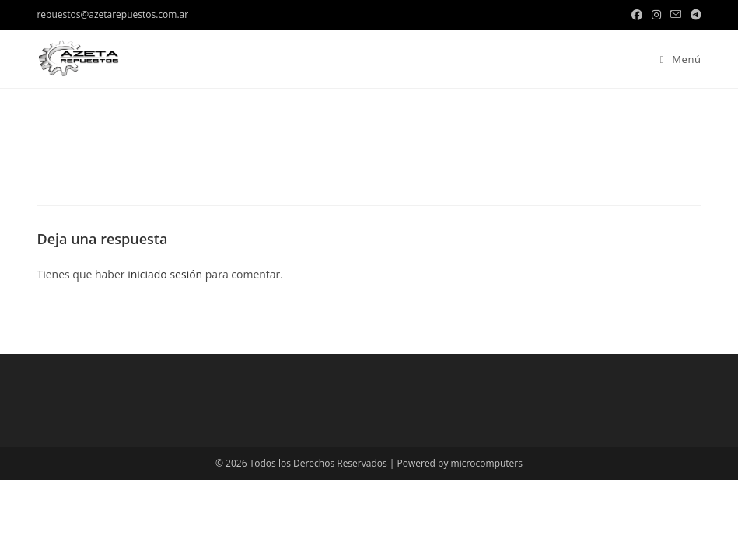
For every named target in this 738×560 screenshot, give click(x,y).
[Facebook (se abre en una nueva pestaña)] (637, 15)
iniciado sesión (165, 274)
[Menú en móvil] (675, 59)
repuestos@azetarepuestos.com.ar (112, 14)
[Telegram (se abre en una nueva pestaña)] (694, 15)
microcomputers (487, 463)
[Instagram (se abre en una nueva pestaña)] (656, 15)
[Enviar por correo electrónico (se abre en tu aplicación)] (676, 15)
